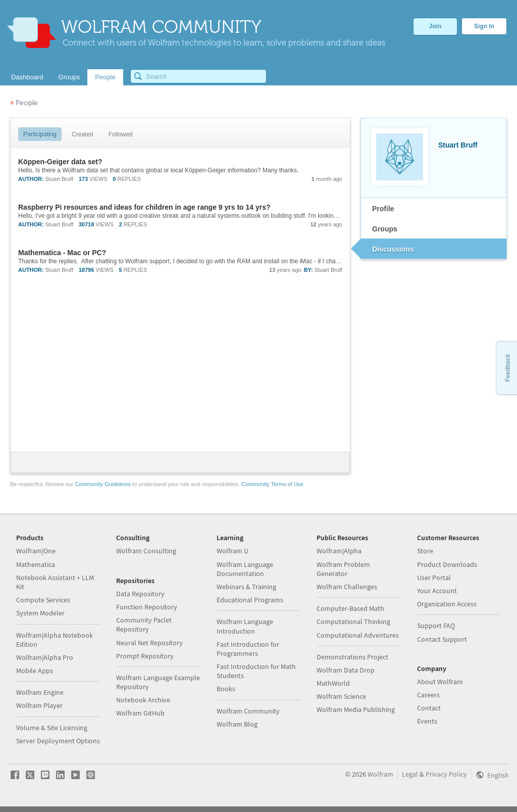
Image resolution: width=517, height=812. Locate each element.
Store (425, 551)
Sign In (484, 26)
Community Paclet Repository (144, 625)
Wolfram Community (248, 711)
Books (226, 689)
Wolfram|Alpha (339, 551)
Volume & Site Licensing (52, 728)
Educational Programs (250, 600)
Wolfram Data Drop (346, 670)
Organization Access (447, 604)
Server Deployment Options (58, 741)
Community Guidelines (103, 484)
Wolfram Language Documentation (245, 569)
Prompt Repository (145, 656)
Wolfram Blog (237, 724)
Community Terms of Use (272, 484)
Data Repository (140, 594)
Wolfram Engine (40, 692)
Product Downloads (447, 564)
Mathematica (36, 564)
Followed (121, 134)
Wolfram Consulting (146, 551)
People (24, 103)
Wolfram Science (341, 696)
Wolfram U (232, 551)
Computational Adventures (358, 635)
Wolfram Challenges (347, 587)
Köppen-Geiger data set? (60, 162)
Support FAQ (436, 626)
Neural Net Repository (149, 643)
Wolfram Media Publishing (356, 709)
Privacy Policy (446, 774)
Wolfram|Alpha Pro (45, 657)
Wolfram (380, 774)
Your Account (437, 591)
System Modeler (40, 613)
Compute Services (43, 600)
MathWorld (333, 683)
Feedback (507, 368)
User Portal (434, 578)
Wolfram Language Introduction (245, 626)
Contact (429, 708)
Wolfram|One (36, 551)
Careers (428, 695)
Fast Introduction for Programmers (248, 649)
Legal (410, 774)
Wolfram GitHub (140, 713)
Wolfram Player (39, 705)
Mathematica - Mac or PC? (62, 253)
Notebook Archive (143, 700)
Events (427, 721)
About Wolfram (440, 682)
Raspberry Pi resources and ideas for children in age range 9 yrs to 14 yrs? (144, 207)
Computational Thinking (353, 622)
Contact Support (442, 639)
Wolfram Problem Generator (343, 569)
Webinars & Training (246, 587)
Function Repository (147, 607)
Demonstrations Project (352, 657)
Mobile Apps (35, 671)
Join (435, 26)
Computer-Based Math (350, 608)
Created (83, 134)
